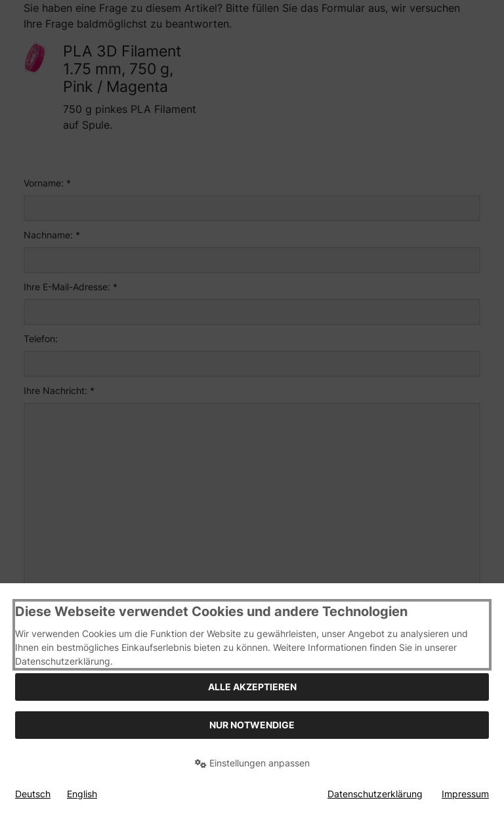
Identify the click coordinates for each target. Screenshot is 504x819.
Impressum (465, 794)
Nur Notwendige (252, 725)
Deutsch (33, 794)
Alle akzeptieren (252, 687)
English (82, 794)
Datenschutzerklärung (375, 794)
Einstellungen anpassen (252, 763)
